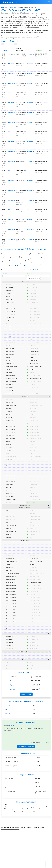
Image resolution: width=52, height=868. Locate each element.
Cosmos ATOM (9, 472)
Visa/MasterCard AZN (11, 625)
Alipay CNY (8, 345)
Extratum (13, 689)
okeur (7, 668)
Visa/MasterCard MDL (11, 598)
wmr (7, 662)
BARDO (7, 709)
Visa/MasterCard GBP (11, 585)
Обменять (11, 54)
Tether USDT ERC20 (11, 309)
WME (7, 510)
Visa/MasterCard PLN (11, 610)
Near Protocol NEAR (11, 499)
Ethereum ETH (9, 290)
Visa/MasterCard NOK (11, 619)
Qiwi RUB (8, 513)
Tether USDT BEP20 (11, 315)
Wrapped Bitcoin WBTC (11, 405)
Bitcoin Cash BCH (10, 287)
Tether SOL (8, 451)
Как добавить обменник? (26, 828)
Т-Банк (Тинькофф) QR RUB (12, 573)
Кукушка (13, 685)
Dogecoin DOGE (10, 303)
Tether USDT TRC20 (11, 312)
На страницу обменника (26, 746)
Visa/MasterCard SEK (11, 607)
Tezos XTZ (8, 487)
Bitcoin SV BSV (9, 402)
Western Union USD (10, 654)
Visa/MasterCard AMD (11, 595)
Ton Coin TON (9, 330)
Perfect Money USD (10, 516)
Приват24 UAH (9, 567)
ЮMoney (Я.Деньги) (11, 336)
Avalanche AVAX (10, 496)
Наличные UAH (9, 394)
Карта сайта (4, 828)
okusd (7, 665)
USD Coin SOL (9, 460)
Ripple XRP (8, 296)
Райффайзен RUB (10, 631)
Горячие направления (34, 278)
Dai (6, 490)
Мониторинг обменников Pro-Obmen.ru (10, 829)
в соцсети (22, 270)
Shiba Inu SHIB (9, 469)
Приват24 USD (9, 628)
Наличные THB (9, 649)
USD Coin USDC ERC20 (11, 439)
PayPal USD (8, 339)
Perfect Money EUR (10, 519)
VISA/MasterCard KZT (11, 592)
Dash (7, 306)
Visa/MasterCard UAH (11, 382)
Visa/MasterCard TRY (11, 604)
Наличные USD (9, 385)
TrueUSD (8, 463)
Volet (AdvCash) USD (11, 342)
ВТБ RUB (8, 369)
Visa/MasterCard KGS (11, 616)
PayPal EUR (8, 537)
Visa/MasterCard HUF (11, 601)
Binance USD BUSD (10, 481)
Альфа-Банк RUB (10, 363)
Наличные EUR (9, 391)
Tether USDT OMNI (10, 475)
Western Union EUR (10, 657)
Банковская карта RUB (11, 379)
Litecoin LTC (9, 293)
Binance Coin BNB (10, 466)
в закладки (15, 270)
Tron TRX (8, 321)
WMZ (7, 333)
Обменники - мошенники (39, 828)
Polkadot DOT (9, 493)
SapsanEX (8, 713)
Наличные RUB (9, 388)
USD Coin (8, 454)
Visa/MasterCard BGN (11, 622)
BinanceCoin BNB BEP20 (12, 324)
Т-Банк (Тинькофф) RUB (12, 366)
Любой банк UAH (10, 354)
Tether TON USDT (10, 318)
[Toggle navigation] (49, 2)
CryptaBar (12, 725)
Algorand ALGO (9, 484)
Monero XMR (9, 300)
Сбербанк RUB (9, 360)
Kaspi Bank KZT (9, 372)
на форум (27, 270)
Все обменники (26, 694)
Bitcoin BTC (9, 284)
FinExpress (13, 681)
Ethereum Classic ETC (11, 478)
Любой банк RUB (10, 351)
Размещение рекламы (14, 828)
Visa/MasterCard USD (11, 375)
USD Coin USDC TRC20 (11, 457)
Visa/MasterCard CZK (11, 613)
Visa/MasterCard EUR (11, 576)
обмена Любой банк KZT (18, 266)
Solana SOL (8, 327)
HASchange (8, 705)
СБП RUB (8, 357)
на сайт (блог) (34, 270)
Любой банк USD (10, 348)
